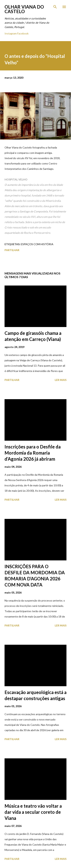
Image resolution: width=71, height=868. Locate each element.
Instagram (11, 33)
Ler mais (61, 380)
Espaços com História (37, 244)
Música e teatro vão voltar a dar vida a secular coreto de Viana (33, 812)
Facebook (23, 33)
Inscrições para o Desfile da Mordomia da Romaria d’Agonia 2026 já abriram (33, 453)
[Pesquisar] (55, 7)
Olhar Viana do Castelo (24, 9)
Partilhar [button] (12, 250)
